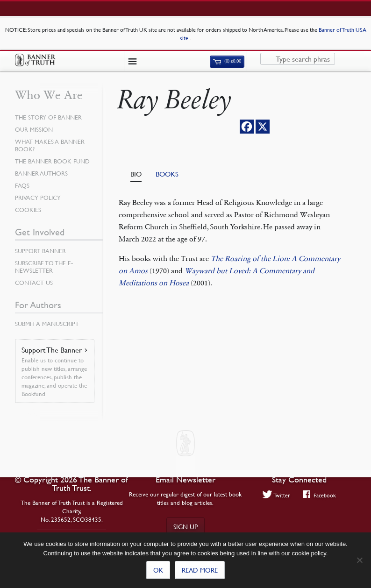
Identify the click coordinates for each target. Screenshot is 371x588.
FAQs (22, 185)
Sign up (185, 526)
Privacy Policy (38, 198)
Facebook (319, 495)
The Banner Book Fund (52, 161)
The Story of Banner (48, 117)
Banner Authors (41, 173)
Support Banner (40, 251)
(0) (227, 61)
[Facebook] (247, 127)
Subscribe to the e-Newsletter (44, 267)
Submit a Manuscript (47, 324)
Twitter (277, 495)
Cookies (28, 210)
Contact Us (34, 283)
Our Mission (34, 129)
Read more (200, 570)
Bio (136, 174)
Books (167, 174)
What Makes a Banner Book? (50, 145)
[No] (359, 560)
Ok (158, 570)
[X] (263, 127)
